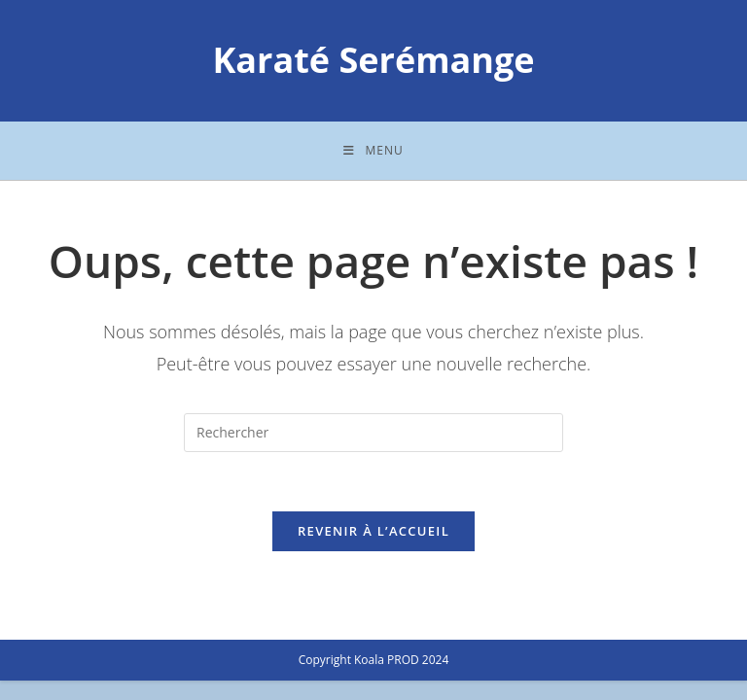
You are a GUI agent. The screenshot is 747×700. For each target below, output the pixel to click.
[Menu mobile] (373, 151)
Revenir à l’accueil (373, 531)
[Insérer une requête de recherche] (373, 433)
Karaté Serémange (373, 60)
